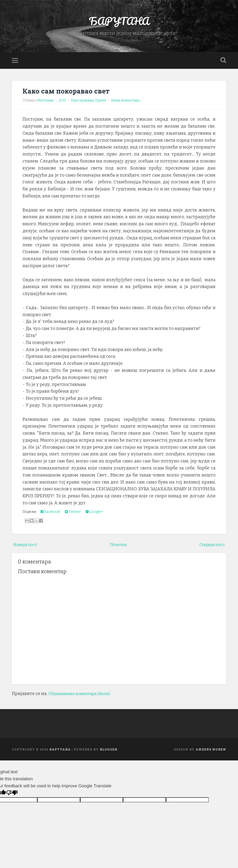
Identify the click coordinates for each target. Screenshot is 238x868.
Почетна (118, 546)
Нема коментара (125, 102)
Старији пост (211, 546)
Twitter (73, 513)
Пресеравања (82, 102)
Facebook (50, 513)
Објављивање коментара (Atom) (82, 695)
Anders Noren (211, 751)
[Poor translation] (12, 794)
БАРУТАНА (119, 22)
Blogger (109, 751)
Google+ (95, 513)
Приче (101, 102)
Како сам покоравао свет (67, 93)
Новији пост (26, 546)
